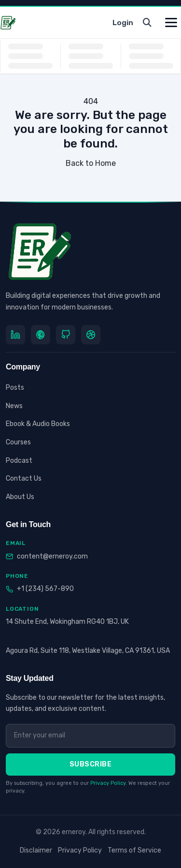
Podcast (19, 461)
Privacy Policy (108, 783)
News (14, 406)
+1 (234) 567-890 (45, 589)
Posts (15, 388)
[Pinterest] (41, 335)
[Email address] (90, 736)
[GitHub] (66, 335)
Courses (18, 442)
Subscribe (91, 764)
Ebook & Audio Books (38, 424)
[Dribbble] (91, 335)
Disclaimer (36, 850)
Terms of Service (134, 850)
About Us (20, 497)
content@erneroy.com (52, 556)
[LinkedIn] (15, 335)
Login (123, 23)
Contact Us (24, 478)
